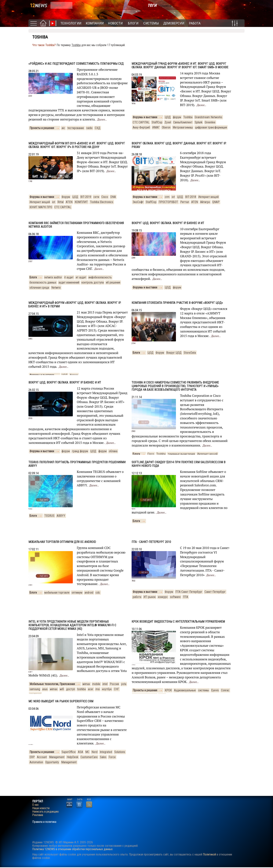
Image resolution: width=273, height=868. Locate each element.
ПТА (186, 597)
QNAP (216, 202)
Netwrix (56, 288)
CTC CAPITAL (141, 122)
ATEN (69, 202)
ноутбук (107, 689)
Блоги (133, 23)
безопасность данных (43, 282)
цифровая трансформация (211, 127)
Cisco (105, 197)
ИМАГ (156, 127)
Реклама (38, 815)
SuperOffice (69, 752)
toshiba (81, 689)
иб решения (113, 282)
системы (204, 690)
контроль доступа (93, 282)
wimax (86, 684)
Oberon (166, 127)
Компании (95, 23)
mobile (96, 684)
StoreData (190, 353)
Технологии (71, 23)
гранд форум (80, 451)
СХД (98, 128)
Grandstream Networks (208, 117)
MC (87, 752)
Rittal (60, 202)
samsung (35, 689)
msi (98, 689)
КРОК (168, 690)
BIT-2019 (86, 197)
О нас (36, 805)
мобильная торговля (57, 593)
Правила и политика (44, 822)
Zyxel (168, 122)
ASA (80, 752)
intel (105, 684)
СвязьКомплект (183, 122)
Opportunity (52, 762)
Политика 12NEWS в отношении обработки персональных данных (72, 849)
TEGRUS (49, 516)
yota (124, 684)
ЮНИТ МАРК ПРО (41, 207)
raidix (89, 128)
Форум (66, 197)
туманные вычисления (181, 454)
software (175, 597)
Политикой (209, 854)
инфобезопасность (100, 277)
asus (45, 689)
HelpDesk (73, 757)
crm (167, 197)
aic (63, 128)
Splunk (199, 122)
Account (42, 757)
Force (112, 757)
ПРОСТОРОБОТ (168, 202)
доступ (71, 689)
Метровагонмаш (183, 127)
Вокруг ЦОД (174, 353)
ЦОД (168, 117)
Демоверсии (174, 23)
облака (113, 451)
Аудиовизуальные (185, 690)
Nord (95, 752)
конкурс (163, 597)
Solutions (120, 752)
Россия (114, 684)
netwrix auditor (53, 277)
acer (91, 689)
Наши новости (41, 808)
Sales (103, 757)
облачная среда (39, 288)
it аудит (69, 277)
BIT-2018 (191, 197)
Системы (151, 23)
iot (54, 202)
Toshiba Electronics (102, 202)
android (89, 593)
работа (137, 597)
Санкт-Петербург (215, 592)
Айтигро (205, 202)
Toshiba (188, 117)
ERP (32, 757)
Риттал (185, 202)
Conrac (225, 690)
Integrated (106, 752)
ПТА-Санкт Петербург (189, 592)
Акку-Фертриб (141, 127)
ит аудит (81, 277)
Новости (115, 23)
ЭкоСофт (138, 202)
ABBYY (61, 516)
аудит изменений (69, 282)
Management (57, 757)
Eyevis (215, 690)
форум (177, 117)
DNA (113, 197)
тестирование (76, 128)
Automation (36, 762)
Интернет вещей (40, 202)
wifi (62, 689)
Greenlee (210, 122)
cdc (98, 593)
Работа (195, 23)
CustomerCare (89, 757)
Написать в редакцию (45, 812)
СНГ (116, 689)
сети (96, 197)
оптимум (77, 593)
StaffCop (157, 122)
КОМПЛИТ (81, 202)
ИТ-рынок (150, 597)
